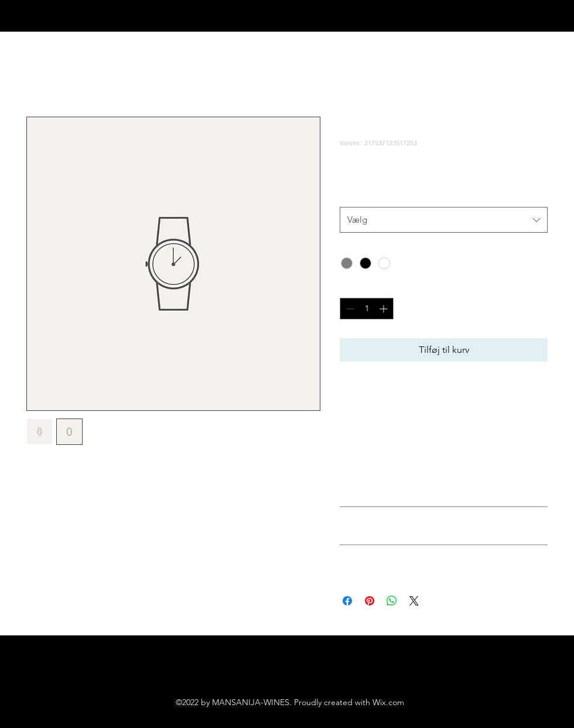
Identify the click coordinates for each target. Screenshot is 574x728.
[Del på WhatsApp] (392, 601)
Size (350, 195)
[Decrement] (349, 309)
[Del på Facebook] (347, 601)
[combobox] (444, 220)
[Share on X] (414, 601)
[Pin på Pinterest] (370, 601)
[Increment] (385, 309)
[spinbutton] (367, 309)
